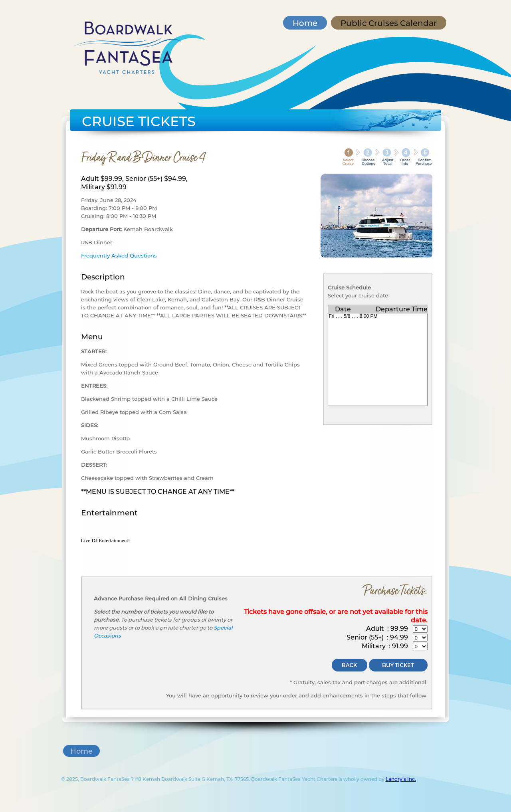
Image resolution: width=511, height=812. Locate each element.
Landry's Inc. (401, 779)
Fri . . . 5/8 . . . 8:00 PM (378, 316)
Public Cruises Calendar (389, 23)
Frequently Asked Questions (119, 255)
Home (305, 23)
